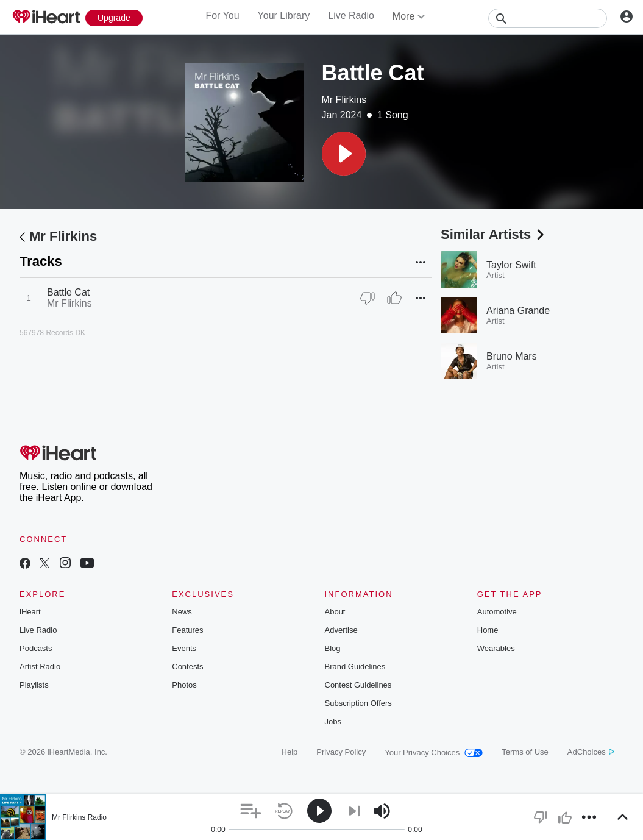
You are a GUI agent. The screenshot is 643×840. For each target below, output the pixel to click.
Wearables (496, 648)
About (335, 612)
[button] (344, 154)
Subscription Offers (358, 703)
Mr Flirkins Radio (79, 817)
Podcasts (36, 648)
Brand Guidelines (355, 667)
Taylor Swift (511, 265)
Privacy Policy (341, 752)
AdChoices (591, 752)
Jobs (333, 721)
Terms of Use (525, 752)
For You (222, 16)
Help (290, 752)
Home (488, 630)
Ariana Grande (518, 311)
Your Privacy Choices (434, 753)
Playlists (34, 685)
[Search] (548, 18)
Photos (184, 685)
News (182, 612)
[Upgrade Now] (114, 18)
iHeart (30, 612)
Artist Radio (40, 667)
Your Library (284, 16)
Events (184, 648)
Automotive (497, 612)
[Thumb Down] (368, 298)
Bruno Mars (512, 356)
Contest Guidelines (358, 685)
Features (187, 630)
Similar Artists (494, 234)
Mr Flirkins (344, 100)
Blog (333, 648)
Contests (187, 667)
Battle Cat (68, 292)
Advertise (341, 630)
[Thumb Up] (394, 298)
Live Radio (351, 16)
